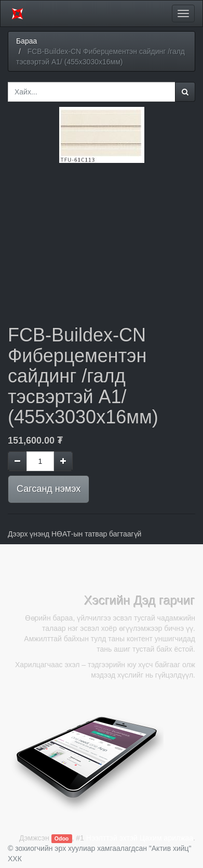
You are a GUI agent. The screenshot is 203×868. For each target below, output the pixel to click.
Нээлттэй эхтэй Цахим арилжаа (140, 838)
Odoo (62, 838)
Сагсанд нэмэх (49, 489)
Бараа (26, 41)
